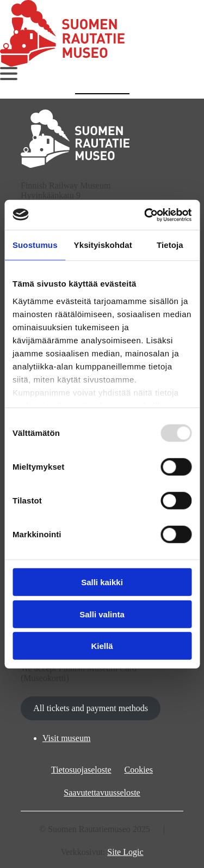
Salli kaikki (102, 582)
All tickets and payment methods (91, 708)
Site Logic (125, 852)
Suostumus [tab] (35, 245)
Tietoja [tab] (170, 245)
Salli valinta (102, 614)
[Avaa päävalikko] (9, 74)
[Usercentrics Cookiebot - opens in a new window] (145, 215)
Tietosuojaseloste (81, 770)
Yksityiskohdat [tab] (103, 245)
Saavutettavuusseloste (102, 793)
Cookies (139, 770)
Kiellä (102, 646)
